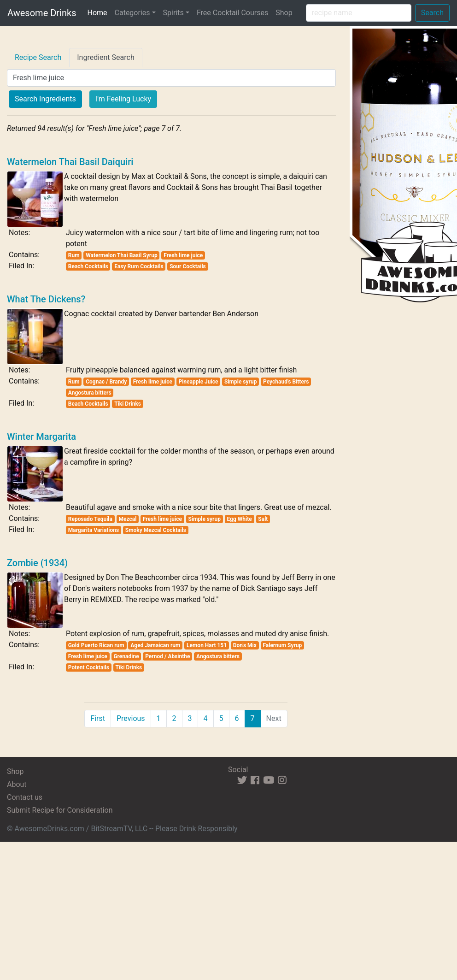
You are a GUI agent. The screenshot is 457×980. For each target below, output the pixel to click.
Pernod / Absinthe (167, 656)
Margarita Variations (94, 530)
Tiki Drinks (128, 404)
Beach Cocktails (88, 266)
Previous (131, 718)
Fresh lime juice (183, 255)
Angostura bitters (90, 393)
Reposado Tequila (90, 519)
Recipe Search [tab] (38, 57)
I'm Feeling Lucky (123, 99)
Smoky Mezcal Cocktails (156, 530)
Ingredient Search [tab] (106, 57)
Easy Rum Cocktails (139, 266)
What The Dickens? (46, 299)
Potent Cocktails (89, 667)
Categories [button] (132, 13)
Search (432, 13)
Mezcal (127, 519)
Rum (74, 255)
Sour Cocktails (188, 266)
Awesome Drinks (42, 13)
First (98, 718)
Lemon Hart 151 (207, 645)
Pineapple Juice (198, 382)
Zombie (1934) (37, 563)
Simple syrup (240, 382)
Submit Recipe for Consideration (60, 810)
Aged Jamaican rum (155, 645)
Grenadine (126, 656)
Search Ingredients (45, 99)
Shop (284, 13)
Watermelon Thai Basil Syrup (122, 255)
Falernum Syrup (282, 645)
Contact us (25, 797)
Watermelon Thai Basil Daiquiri (70, 162)
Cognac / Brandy (106, 382)
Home (99, 12)
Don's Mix (245, 645)
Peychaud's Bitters (286, 382)
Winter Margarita (41, 437)
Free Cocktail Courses (232, 13)
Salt (263, 519)
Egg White (239, 519)
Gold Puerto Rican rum (96, 645)
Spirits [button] (173, 13)
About (17, 784)
